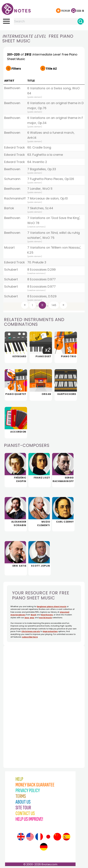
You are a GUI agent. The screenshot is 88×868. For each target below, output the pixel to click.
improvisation (50, 631)
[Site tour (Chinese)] (57, 837)
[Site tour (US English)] (30, 837)
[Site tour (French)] (39, 837)
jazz (27, 618)
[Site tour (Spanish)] (66, 837)
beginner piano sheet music (52, 606)
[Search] (81, 21)
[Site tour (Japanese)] (48, 837)
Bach (34, 615)
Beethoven (47, 615)
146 (54, 305)
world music (46, 618)
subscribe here (30, 637)
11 (42, 305)
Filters (16, 69)
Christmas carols (31, 631)
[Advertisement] (22, 699)
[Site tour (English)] (21, 837)
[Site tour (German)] (44, 847)
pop (32, 618)
